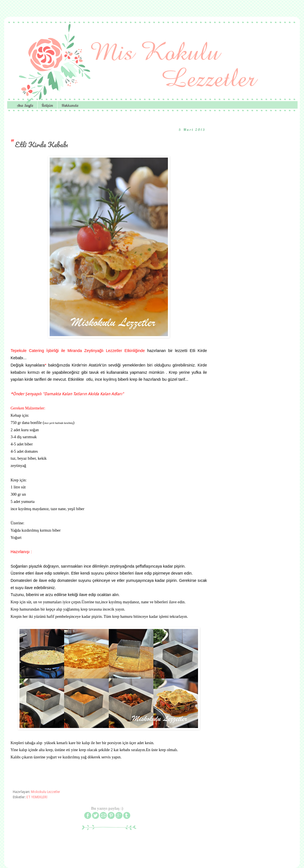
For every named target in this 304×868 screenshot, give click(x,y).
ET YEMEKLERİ (37, 797)
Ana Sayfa (25, 105)
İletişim (47, 105)
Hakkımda (70, 105)
